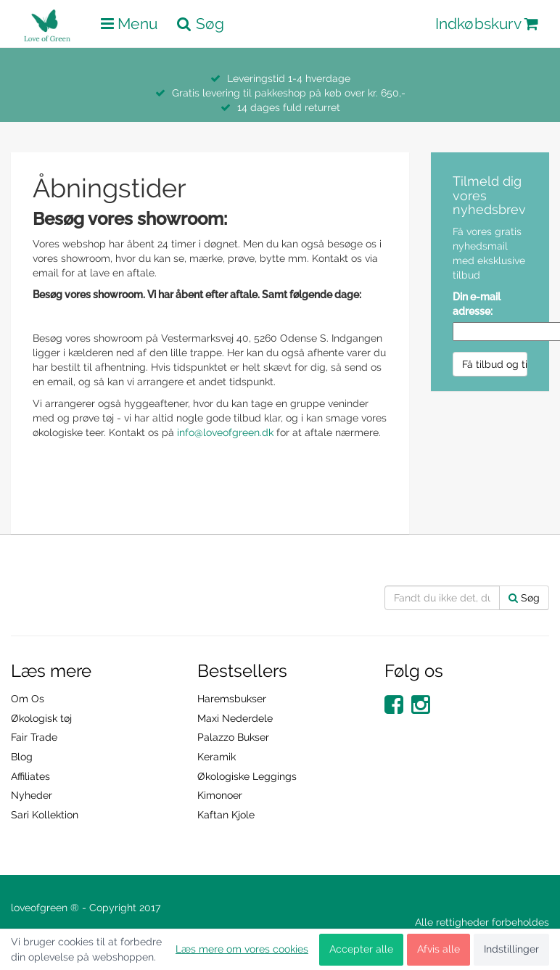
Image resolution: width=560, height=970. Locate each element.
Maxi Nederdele (235, 718)
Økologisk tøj (41, 718)
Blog (22, 757)
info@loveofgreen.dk (225, 432)
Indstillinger (511, 949)
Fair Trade (34, 737)
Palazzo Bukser (233, 737)
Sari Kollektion (45, 815)
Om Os (28, 699)
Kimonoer (220, 795)
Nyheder (32, 795)
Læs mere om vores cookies (242, 949)
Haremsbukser (232, 699)
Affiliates (30, 776)
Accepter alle (361, 949)
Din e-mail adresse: (477, 304)
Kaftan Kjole (226, 815)
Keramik (217, 757)
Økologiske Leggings (247, 776)
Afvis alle (438, 949)
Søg (524, 598)
